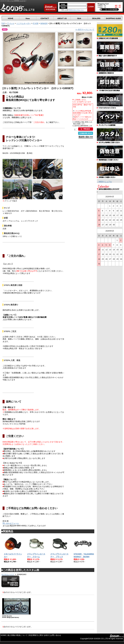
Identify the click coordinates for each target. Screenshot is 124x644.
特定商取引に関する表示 (39, 635)
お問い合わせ (56, 635)
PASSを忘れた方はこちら (76, 10)
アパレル (11, 23)
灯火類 (36, 23)
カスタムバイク (8, 574)
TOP (3, 23)
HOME (3, 635)
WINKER (44, 23)
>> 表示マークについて (85, 29)
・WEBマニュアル (104, 182)
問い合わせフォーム (11, 523)
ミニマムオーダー (24, 23)
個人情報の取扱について (17, 635)
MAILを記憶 (64, 10)
